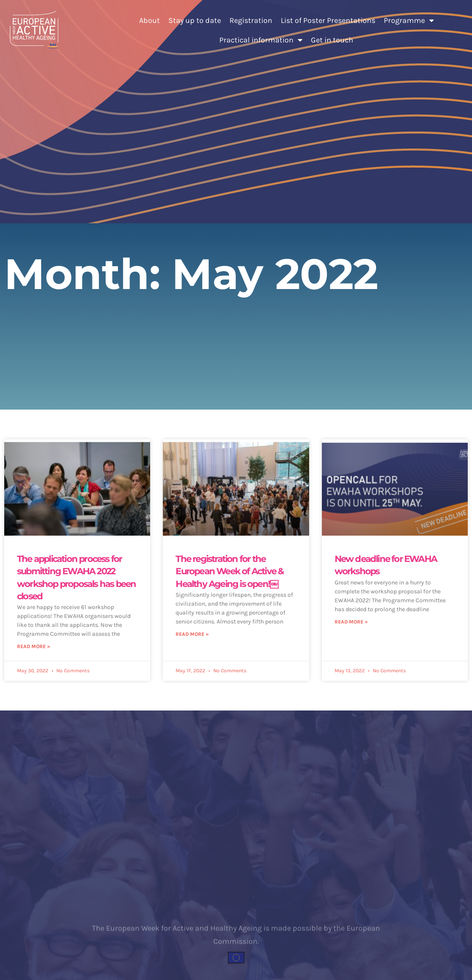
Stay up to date (195, 20)
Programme (409, 20)
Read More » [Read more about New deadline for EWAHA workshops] (351, 622)
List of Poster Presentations (328, 20)
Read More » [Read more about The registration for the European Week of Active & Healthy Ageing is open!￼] (192, 634)
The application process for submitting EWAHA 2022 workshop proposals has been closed (76, 577)
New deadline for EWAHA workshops (386, 565)
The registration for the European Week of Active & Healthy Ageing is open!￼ (229, 571)
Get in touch (332, 40)
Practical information (261, 40)
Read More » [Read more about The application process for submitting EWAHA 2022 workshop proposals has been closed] (34, 646)
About (149, 20)
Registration (251, 20)
